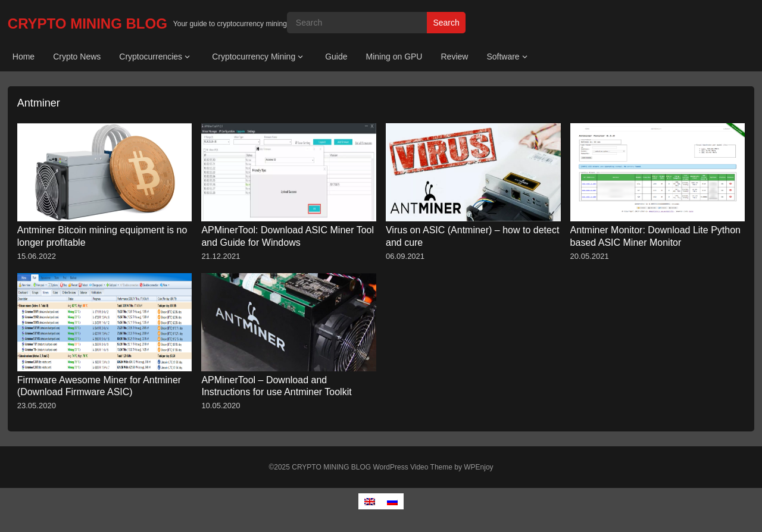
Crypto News (77, 57)
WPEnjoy (478, 467)
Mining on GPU (394, 57)
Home (24, 57)
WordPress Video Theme (413, 467)
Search (446, 23)
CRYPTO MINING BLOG (88, 24)
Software (503, 57)
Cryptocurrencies (151, 57)
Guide (336, 57)
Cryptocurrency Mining (254, 57)
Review (454, 57)
